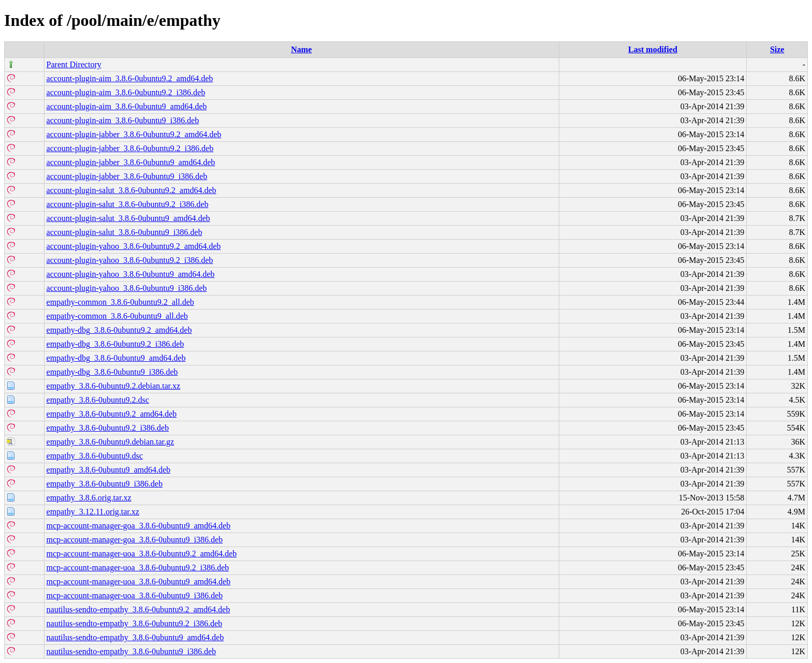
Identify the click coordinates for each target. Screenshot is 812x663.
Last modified (653, 49)
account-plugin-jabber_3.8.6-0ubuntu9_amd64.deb (131, 162)
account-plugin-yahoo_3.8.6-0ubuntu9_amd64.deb (131, 274)
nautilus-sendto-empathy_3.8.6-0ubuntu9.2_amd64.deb (139, 609)
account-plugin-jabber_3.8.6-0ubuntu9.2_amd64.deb (134, 134)
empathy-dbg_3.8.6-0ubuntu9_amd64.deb (116, 358)
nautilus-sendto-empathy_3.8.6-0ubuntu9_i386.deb (132, 651)
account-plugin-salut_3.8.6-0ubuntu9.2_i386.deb (128, 204)
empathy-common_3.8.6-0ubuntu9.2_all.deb (120, 302)
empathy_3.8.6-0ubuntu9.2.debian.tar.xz (114, 386)
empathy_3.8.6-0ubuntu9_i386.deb (105, 484)
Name (301, 49)
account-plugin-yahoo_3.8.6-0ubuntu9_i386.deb (127, 288)
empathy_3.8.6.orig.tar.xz (89, 498)
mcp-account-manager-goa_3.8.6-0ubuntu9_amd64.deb (139, 526)
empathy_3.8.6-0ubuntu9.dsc (95, 456)
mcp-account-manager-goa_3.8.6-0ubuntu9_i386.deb (135, 540)
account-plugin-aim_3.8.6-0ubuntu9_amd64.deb (127, 106)
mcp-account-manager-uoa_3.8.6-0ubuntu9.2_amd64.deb (142, 554)
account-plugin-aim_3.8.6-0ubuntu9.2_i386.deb (126, 92)
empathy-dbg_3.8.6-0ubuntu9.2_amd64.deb (119, 330)
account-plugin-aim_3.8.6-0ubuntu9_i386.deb (123, 120)
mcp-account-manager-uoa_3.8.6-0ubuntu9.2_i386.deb (138, 568)
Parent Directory (74, 64)
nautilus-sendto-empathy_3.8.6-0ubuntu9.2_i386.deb (135, 623)
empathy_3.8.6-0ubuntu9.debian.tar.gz (111, 442)
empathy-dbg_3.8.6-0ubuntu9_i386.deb (112, 372)
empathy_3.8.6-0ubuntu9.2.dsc (98, 400)
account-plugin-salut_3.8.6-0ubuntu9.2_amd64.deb (132, 190)
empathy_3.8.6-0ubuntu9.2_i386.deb (108, 428)
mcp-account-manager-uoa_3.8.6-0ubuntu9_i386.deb (135, 595)
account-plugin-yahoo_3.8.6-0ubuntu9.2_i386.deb (130, 260)
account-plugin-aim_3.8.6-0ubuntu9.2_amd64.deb (130, 78)
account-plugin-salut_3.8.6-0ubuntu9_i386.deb (125, 232)
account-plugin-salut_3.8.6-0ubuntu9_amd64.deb (128, 218)
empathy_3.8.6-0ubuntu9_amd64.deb (109, 470)
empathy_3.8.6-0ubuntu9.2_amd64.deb (112, 414)
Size (777, 49)
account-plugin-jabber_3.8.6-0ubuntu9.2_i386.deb (130, 148)
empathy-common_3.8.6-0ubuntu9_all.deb (117, 316)
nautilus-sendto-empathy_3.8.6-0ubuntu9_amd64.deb (135, 637)
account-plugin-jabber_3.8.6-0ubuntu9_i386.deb (127, 176)
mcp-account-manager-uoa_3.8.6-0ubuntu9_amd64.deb (139, 581)
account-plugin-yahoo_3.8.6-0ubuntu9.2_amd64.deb (134, 246)
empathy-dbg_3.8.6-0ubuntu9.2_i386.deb (115, 344)
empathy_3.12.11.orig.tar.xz (93, 512)
